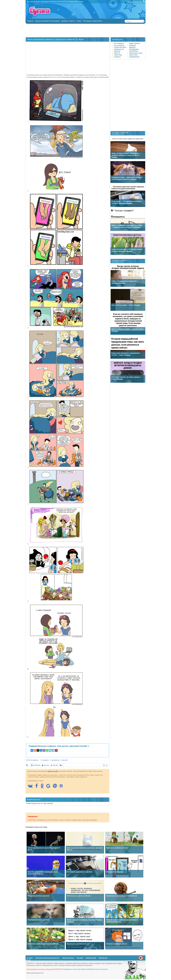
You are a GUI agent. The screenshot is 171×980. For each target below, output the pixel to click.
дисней (65, 760)
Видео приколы (135, 43)
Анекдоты (133, 45)
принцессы (56, 760)
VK (63, 2)
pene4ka (46, 765)
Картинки (117, 51)
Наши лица (118, 55)
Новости (117, 53)
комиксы (46, 760)
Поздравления (134, 57)
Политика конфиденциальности (47, 958)
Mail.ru (76, 2)
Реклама (130, 2)
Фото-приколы (33, 760)
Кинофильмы (134, 49)
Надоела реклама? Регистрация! (47, 21)
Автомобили (134, 51)
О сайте (30, 958)
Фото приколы (119, 43)
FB (65, 2)
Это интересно (119, 45)
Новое (79, 21)
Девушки (132, 47)
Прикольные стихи (136, 53)
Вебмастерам (91, 958)
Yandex (81, 2)
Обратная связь (137, 2)
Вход (28, 2)
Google (72, 2)
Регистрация (44, 2)
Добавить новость (68, 21)
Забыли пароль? (35, 2)
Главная (30, 21)
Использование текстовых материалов (40, 969)
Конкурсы (117, 57)
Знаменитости (119, 49)
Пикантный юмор (120, 47)
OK (68, 2)
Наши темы (133, 55)
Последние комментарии (92, 21)
